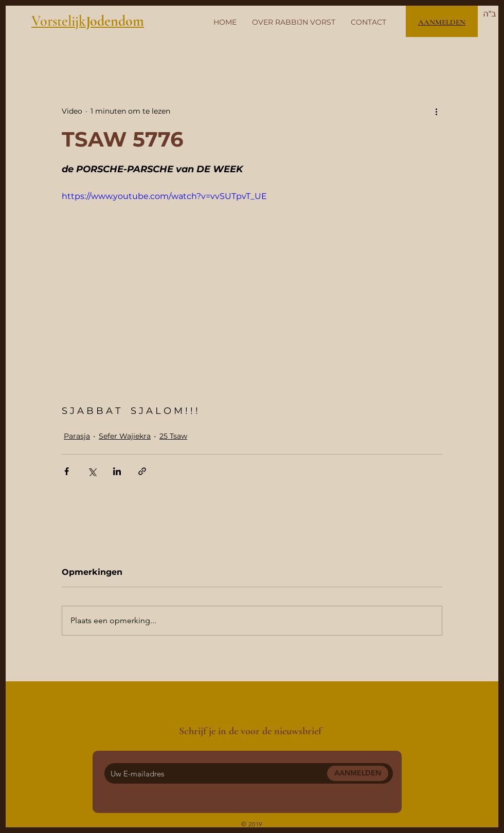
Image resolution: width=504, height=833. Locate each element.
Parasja (77, 436)
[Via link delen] (142, 471)
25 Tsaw (173, 436)
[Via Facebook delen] (67, 471)
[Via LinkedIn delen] (117, 471)
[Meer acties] (436, 111)
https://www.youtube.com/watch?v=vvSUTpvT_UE (164, 196)
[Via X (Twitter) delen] (92, 471)
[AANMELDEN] (358, 773)
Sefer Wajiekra (125, 436)
